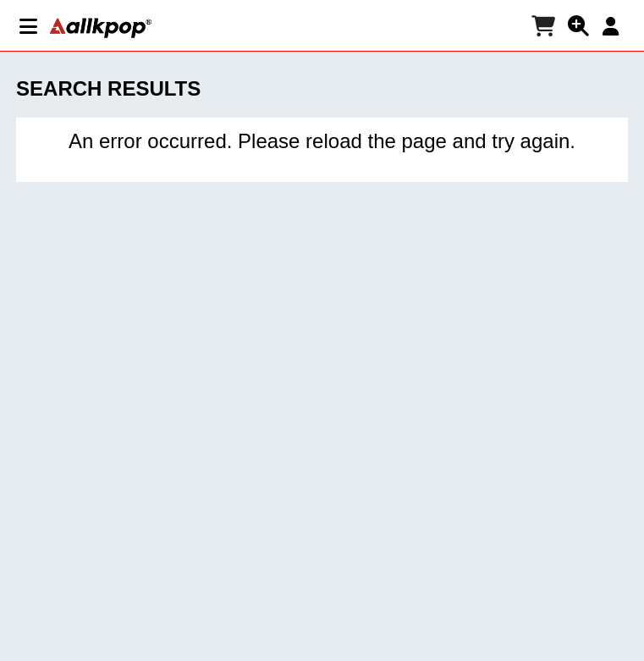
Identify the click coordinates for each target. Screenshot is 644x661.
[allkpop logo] (101, 28)
